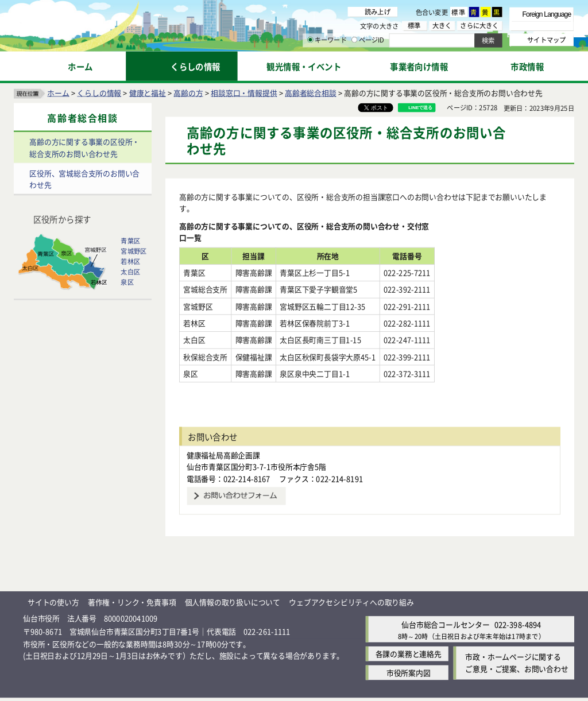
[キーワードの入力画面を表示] (310, 40)
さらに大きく (479, 26)
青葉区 (130, 241)
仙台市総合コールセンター (446, 612)
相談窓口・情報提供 (244, 92)
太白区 (130, 272)
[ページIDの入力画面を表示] (354, 40)
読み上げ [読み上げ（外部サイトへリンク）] (378, 11)
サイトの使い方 (53, 590)
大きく (442, 26)
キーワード (327, 40)
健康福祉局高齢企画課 (223, 443)
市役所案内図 (409, 661)
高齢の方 (188, 92)
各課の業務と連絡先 (409, 642)
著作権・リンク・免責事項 (132, 590)
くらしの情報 (99, 92)
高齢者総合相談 (311, 92)
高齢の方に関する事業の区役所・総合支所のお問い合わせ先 (84, 148)
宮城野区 (134, 251)
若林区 (130, 261)
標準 (459, 12)
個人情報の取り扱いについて (233, 590)
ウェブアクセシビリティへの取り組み (351, 590)
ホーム (58, 92)
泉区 (127, 282)
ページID (368, 40)
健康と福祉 (148, 92)
